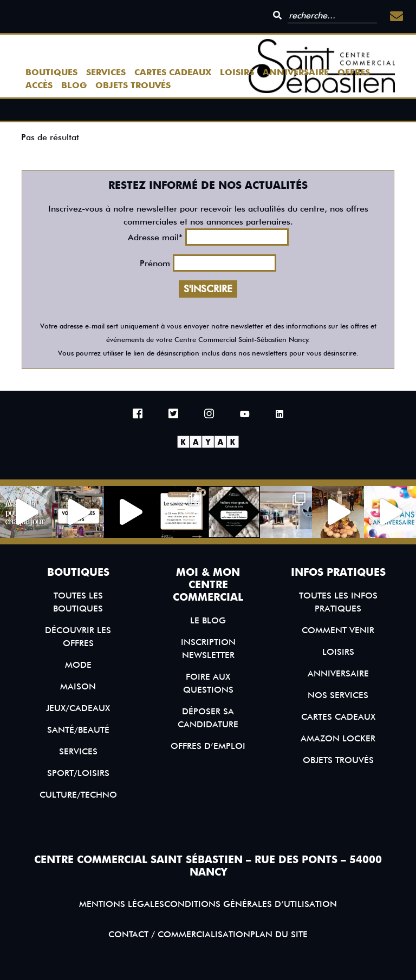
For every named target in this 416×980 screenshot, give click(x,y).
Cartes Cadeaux (173, 72)
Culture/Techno (78, 795)
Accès (39, 85)
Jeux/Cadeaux (78, 708)
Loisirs (237, 72)
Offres (354, 72)
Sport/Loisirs (78, 773)
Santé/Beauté (78, 730)
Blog (74, 85)
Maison (78, 686)
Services (106, 72)
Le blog (208, 620)
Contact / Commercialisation (179, 934)
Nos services (338, 695)
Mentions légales (122, 904)
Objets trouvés (133, 85)
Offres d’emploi (208, 746)
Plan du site (279, 934)
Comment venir (338, 630)
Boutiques (51, 72)
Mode (78, 665)
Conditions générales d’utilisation (251, 904)
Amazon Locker (338, 738)
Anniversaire (296, 72)
